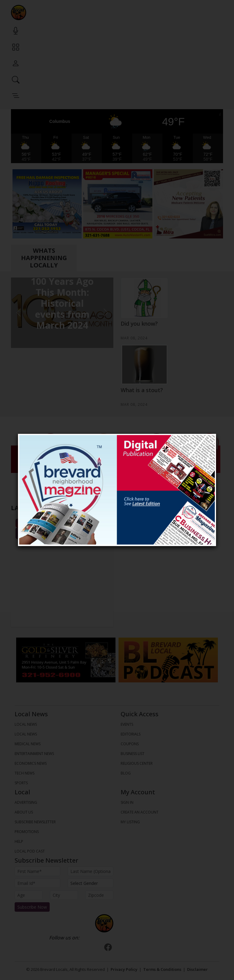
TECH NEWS (25, 773)
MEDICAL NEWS (28, 744)
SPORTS (21, 783)
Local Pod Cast (30, 851)
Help (19, 841)
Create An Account (140, 812)
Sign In (127, 802)
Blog (126, 773)
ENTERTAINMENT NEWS (34, 754)
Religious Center (137, 763)
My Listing (130, 822)
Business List (133, 754)
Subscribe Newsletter (35, 822)
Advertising (26, 802)
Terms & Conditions (162, 969)
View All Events (62, 533)
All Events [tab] (62, 523)
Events (127, 724)
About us (24, 812)
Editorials (131, 734)
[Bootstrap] (104, 923)
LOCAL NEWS (26, 724)
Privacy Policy (124, 969)
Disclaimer (197, 969)
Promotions (27, 832)
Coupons (130, 744)
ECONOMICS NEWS (31, 763)
